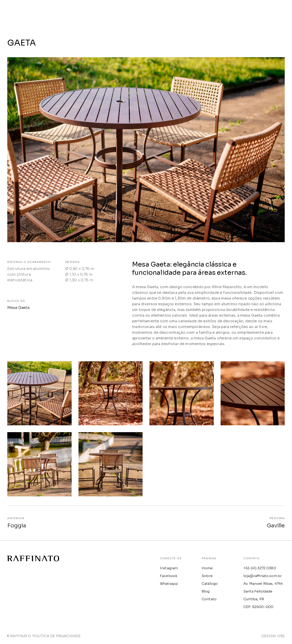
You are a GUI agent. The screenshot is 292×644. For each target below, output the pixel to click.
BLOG (248, 10)
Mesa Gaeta (18, 309)
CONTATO (276, 10)
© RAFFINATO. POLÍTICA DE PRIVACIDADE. (44, 637)
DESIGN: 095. (273, 637)
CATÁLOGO (218, 10)
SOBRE (188, 10)
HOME (161, 10)
